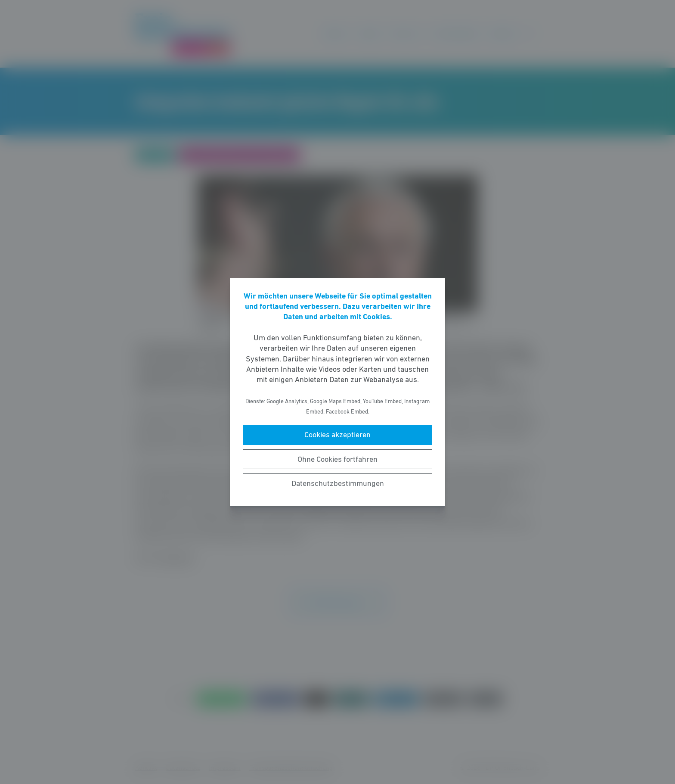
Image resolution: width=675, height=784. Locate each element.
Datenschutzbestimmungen (338, 483)
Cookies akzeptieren (337, 435)
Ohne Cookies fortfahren (337, 459)
